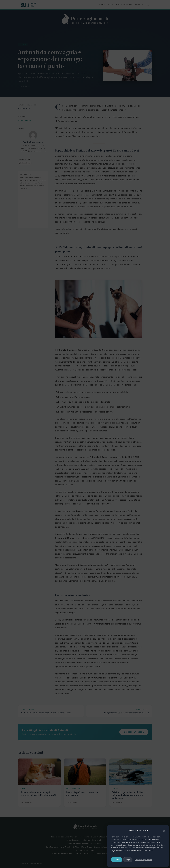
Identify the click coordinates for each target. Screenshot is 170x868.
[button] (163, 831)
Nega (128, 860)
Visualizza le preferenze (143, 860)
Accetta (117, 860)
